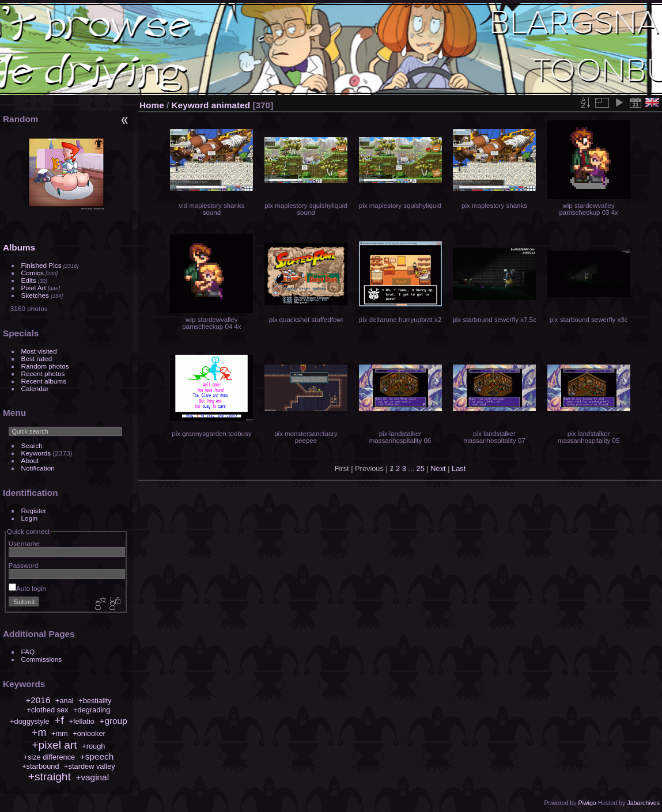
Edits (29, 280)
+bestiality (95, 701)
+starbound (40, 766)
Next (438, 468)
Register (34, 511)
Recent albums (44, 381)
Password (24, 565)
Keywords (36, 453)
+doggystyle (30, 721)
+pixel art (54, 745)
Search (32, 445)
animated (231, 105)
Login (30, 518)
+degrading (92, 710)
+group (113, 721)
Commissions (42, 659)
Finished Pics (41, 265)
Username (24, 543)
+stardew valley (90, 766)
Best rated (37, 358)
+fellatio (81, 721)
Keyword (190, 105)
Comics (33, 273)
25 (421, 468)
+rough (93, 746)
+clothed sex (47, 710)
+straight (50, 777)
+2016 (38, 700)
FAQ (28, 652)
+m (39, 733)
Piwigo (587, 803)
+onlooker (89, 733)
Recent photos (43, 373)
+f (59, 720)
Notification (38, 468)
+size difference (49, 757)
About (30, 460)
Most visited (39, 351)
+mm (60, 733)
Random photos (45, 366)
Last (459, 468)
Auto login (27, 588)
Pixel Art (34, 288)
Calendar (35, 388)
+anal (65, 701)
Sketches (35, 295)
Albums (19, 247)
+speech (97, 756)
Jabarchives (643, 803)
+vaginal (92, 777)
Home (152, 105)
